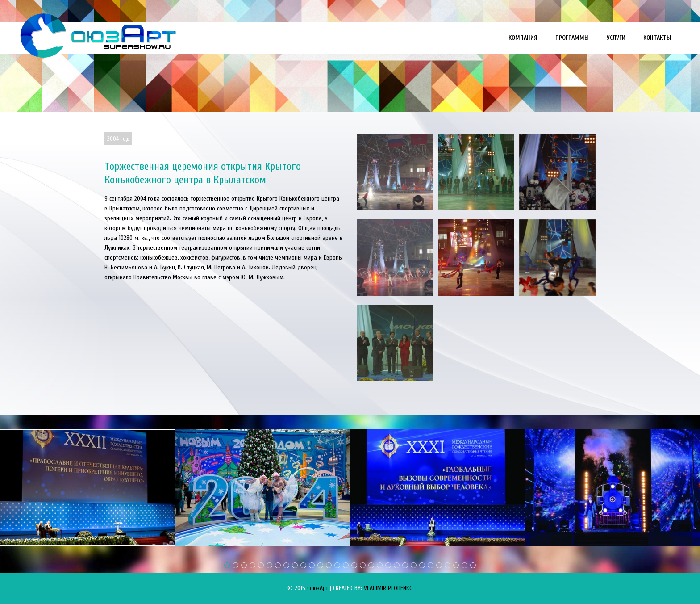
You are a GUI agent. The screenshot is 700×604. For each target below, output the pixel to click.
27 (448, 565)
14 (337, 565)
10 (303, 565)
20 (388, 565)
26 (439, 565)
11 (312, 565)
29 (465, 565)
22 (405, 565)
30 (473, 565)
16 (354, 565)
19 (380, 565)
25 (431, 565)
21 (397, 565)
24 (422, 565)
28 (456, 565)
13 (329, 565)
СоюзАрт (318, 588)
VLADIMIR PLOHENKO (388, 588)
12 (320, 565)
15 (346, 565)
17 (363, 565)
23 (414, 565)
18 (371, 565)
